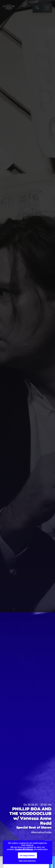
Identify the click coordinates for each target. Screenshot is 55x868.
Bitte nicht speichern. (27, 861)
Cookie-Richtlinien (24, 850)
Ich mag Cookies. (27, 855)
